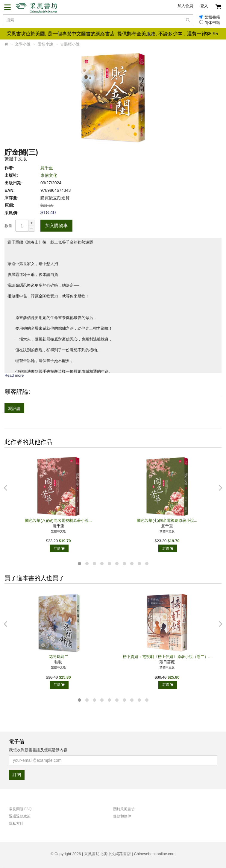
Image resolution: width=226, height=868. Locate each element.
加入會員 (185, 6)
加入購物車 (56, 225)
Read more (14, 375)
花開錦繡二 (59, 657)
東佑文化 (49, 175)
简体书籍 (212, 23)
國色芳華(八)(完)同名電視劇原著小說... (58, 520)
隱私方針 (16, 823)
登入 (204, 6)
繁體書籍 (212, 17)
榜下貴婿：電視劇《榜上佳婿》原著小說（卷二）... (167, 657)
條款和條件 (122, 816)
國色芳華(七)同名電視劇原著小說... (167, 520)
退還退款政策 (20, 816)
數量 (8, 226)
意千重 (47, 168)
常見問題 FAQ (20, 809)
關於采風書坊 (124, 809)
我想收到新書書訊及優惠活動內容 (38, 750)
